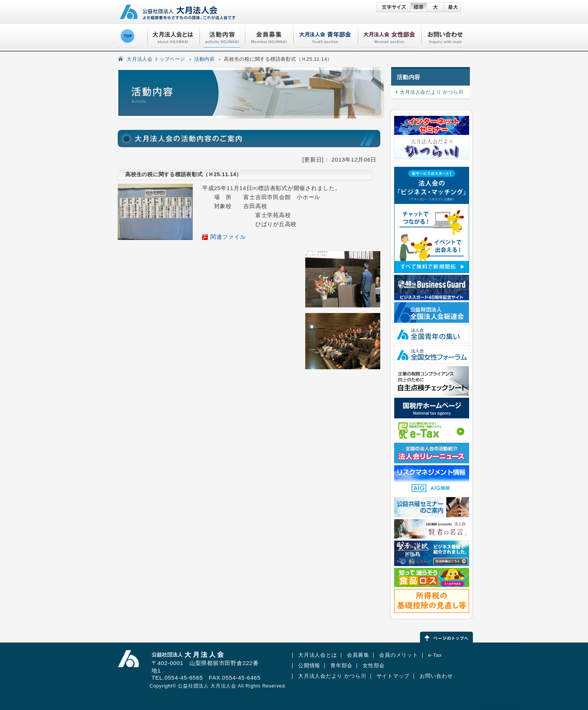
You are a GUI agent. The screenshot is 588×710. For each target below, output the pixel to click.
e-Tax (435, 655)
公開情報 (309, 666)
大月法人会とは (317, 655)
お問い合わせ (436, 676)
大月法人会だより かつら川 (431, 92)
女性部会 (374, 666)
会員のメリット (398, 655)
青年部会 (341, 666)
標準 (418, 7)
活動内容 (205, 59)
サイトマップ (393, 676)
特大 (452, 7)
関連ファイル (228, 237)
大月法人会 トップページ (156, 59)
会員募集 (358, 655)
